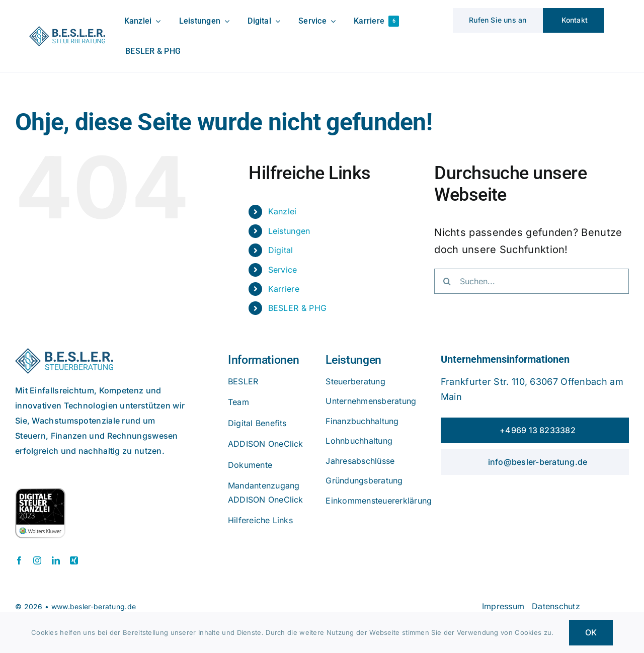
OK (591, 632)
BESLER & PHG (298, 308)
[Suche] (447, 281)
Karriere (284, 289)
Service (283, 270)
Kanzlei (283, 211)
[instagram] (37, 560)
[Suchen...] (532, 281)
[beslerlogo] (67, 31)
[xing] (74, 560)
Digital (281, 250)
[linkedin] (56, 560)
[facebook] (19, 560)
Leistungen (289, 231)
